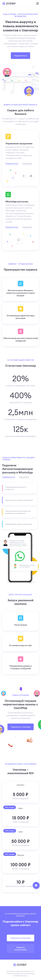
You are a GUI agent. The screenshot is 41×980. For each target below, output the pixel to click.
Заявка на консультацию (20, 948)
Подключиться (20, 56)
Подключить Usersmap (21, 727)
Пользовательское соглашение (20, 973)
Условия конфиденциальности (20, 971)
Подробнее (27, 163)
